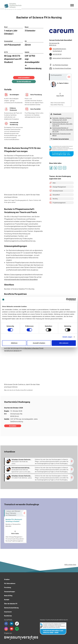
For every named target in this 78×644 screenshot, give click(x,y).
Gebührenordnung (33, 68)
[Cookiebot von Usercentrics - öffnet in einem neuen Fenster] (68, 300)
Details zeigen (67, 337)
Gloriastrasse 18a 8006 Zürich (54, 44)
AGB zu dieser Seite (70, 565)
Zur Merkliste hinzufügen (59, 65)
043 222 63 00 (55, 54)
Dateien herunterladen (61, 139)
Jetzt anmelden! (24, 78)
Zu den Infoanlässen (24, 81)
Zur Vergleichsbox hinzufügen (60, 68)
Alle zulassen (64, 343)
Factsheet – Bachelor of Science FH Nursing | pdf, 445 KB (62, 119)
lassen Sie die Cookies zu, (17, 195)
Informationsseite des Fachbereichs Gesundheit (21, 279)
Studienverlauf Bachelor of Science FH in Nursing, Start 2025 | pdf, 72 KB (63, 130)
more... (60, 90)
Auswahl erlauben (39, 343)
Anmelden (13, 426)
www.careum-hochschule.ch (60, 58)
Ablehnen (14, 343)
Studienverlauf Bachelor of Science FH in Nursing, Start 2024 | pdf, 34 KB (62, 124)
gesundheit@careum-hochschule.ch (58, 50)
